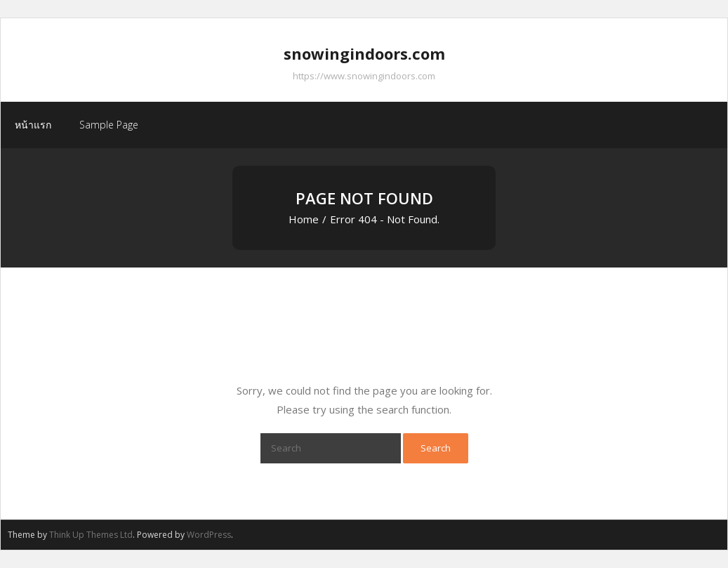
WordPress (209, 535)
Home (304, 219)
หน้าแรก (33, 125)
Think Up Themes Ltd (91, 535)
